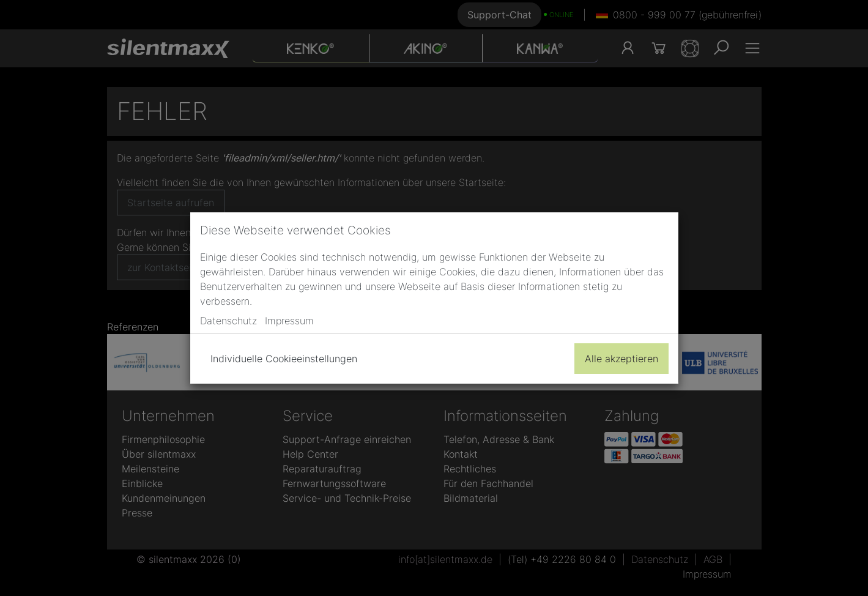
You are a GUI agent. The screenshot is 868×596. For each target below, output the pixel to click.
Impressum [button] (289, 321)
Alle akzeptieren (621, 359)
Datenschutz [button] (228, 321)
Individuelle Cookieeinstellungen (284, 359)
